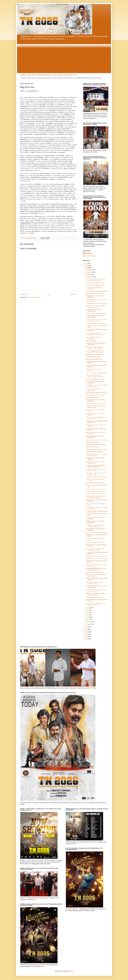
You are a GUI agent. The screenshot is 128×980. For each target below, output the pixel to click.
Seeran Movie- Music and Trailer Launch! (97, 291)
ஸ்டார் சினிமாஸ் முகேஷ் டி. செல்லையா (97, 440)
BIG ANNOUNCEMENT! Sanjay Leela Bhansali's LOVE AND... (96, 569)
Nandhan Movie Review (92, 442)
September (89, 277)
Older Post (74, 295)
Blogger (71, 971)
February (89, 622)
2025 (86, 265)
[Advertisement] (64, 57)
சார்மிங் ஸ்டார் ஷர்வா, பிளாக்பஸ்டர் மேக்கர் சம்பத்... (96, 470)
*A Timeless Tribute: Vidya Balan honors (97, 511)
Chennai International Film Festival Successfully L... (95, 316)
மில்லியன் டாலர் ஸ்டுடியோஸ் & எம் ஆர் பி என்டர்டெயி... (96, 307)
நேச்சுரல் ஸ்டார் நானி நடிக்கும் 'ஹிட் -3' (97, 558)
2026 (86, 263)
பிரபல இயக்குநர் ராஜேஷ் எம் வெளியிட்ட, (94, 288)
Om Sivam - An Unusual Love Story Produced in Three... (95, 594)
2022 (86, 630)
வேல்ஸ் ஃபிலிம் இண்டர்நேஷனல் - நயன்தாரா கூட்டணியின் (96, 497)
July (88, 610)
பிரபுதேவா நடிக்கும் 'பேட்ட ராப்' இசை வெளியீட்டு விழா (97, 455)
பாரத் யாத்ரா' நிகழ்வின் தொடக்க (95, 283)
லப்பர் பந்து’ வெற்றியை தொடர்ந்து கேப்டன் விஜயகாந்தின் (95, 280)
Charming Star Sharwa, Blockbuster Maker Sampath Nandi (96, 466)
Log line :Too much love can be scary (96, 449)
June (88, 612)
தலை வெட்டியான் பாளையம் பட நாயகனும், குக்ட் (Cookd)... (95, 348)
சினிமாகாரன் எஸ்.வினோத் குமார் (95, 294)
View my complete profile (90, 256)
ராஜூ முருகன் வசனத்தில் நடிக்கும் (95, 597)
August (88, 608)
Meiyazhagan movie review (93, 357)
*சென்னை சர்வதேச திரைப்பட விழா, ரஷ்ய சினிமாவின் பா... (96, 320)
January (89, 624)
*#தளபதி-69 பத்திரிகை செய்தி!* (95, 542)
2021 (86, 632)
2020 (86, 634)
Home (49, 295)
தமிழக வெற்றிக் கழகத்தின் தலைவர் (96, 285)
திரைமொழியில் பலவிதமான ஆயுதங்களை (94, 338)
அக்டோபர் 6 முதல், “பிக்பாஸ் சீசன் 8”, (96, 373)
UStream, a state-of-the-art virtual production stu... (95, 382)
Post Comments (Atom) (34, 297)
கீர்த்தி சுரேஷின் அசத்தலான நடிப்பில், (96, 556)
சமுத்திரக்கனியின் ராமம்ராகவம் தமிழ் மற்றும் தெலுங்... (96, 587)
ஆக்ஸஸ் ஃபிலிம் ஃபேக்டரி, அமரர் (96, 404)
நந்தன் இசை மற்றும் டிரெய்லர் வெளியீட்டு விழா (94, 583)
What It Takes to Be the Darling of (95, 483)
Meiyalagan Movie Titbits (93, 397)
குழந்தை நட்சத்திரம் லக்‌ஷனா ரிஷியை (97, 477)
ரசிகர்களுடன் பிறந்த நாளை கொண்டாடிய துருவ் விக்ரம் (94, 376)
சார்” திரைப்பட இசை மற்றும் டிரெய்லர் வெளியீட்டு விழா (96, 474)
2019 (86, 637)
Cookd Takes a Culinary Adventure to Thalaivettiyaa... (96, 344)
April (88, 617)
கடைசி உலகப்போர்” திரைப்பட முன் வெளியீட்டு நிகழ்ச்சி (96, 604)
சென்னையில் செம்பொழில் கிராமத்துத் (96, 303)
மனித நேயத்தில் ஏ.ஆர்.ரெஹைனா (95, 491)
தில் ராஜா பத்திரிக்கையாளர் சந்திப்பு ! (96, 379)
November (89, 272)
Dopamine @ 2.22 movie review (94, 354)
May (88, 615)
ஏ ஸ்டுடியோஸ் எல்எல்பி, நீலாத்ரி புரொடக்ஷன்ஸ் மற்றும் (95, 549)
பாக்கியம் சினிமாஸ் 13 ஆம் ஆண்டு (96, 323)
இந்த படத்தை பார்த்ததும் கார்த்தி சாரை (97, 533)
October (89, 275)
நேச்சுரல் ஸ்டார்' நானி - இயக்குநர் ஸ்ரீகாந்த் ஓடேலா (95, 462)
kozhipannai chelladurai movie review (96, 445)
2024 (86, 268)
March (88, 620)
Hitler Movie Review (91, 341)
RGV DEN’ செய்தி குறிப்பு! (93, 447)
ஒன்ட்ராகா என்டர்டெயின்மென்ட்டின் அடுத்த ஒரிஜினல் (96, 575)
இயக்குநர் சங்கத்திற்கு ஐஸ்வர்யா (95, 572)
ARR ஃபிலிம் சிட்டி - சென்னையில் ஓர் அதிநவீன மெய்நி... (96, 418)
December (89, 270)
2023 (86, 627)
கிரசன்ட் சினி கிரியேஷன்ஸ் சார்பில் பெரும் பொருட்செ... (96, 590)
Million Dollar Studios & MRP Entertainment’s (94, 310)
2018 (86, 639)
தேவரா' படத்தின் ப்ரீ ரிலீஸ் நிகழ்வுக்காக (93, 390)
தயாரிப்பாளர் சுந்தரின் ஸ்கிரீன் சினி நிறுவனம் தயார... (96, 407)
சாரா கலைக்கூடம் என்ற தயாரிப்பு (95, 395)
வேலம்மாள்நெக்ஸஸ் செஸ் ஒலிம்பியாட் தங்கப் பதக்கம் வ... (96, 334)
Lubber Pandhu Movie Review (94, 452)
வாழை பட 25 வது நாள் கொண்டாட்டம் (97, 489)
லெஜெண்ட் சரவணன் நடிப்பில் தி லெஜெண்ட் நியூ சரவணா (95, 526)
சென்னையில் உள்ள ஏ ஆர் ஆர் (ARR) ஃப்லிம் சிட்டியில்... (96, 386)
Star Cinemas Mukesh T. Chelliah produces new (95, 437)
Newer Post (24, 295)
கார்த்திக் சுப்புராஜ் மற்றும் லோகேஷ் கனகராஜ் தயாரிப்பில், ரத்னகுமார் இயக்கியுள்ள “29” (48, 75)
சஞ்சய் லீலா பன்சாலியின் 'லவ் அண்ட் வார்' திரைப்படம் (96, 565)
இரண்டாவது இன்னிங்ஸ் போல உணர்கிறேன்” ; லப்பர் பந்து (95, 351)
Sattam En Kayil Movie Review (94, 359)
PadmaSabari (89, 253)
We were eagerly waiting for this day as (96, 393)
